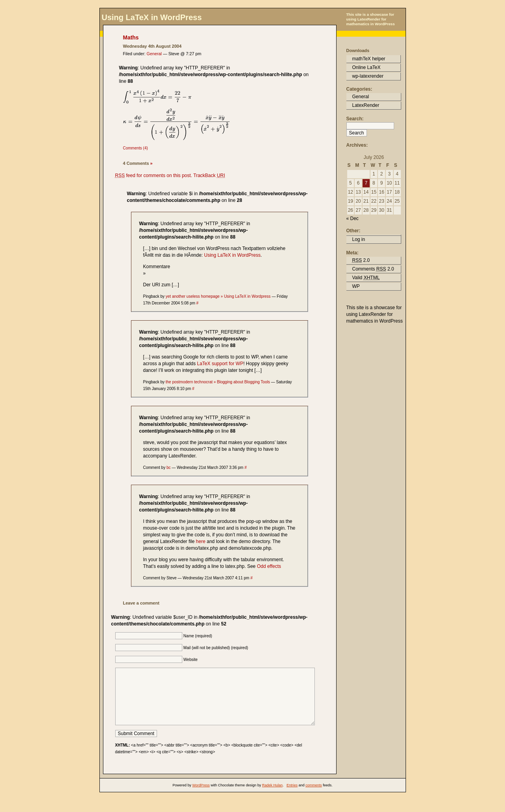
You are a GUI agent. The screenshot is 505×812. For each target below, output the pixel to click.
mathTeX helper (369, 59)
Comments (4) (136, 148)
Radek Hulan (272, 797)
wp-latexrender (368, 76)
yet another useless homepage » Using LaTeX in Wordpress (218, 296)
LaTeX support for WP (220, 364)
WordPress (201, 797)
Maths (131, 38)
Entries (292, 797)
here (201, 541)
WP (356, 286)
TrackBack (209, 175)
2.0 (361, 260)
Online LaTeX (367, 67)
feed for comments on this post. (154, 175)
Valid (366, 278)
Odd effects (269, 566)
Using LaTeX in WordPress (152, 17)
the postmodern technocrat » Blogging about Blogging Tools (218, 382)
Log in (359, 239)
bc (169, 468)
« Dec (353, 218)
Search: (355, 119)
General (154, 54)
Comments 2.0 (373, 269)
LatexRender (366, 105)
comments (314, 797)
